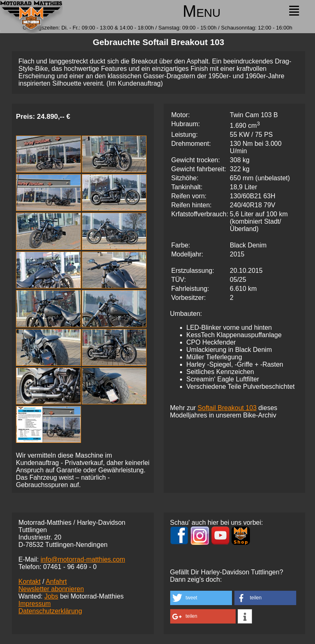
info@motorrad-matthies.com (83, 559)
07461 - (70, 567)
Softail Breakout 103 (227, 408)
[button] (201, 598)
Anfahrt (56, 582)
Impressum (35, 604)
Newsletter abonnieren (51, 589)
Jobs (51, 596)
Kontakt (29, 582)
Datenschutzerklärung (50, 611)
